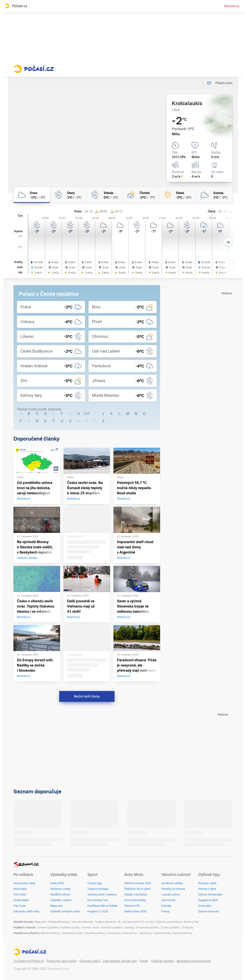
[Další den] (228, 242)
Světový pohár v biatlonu (102, 895)
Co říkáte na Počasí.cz (29, 961)
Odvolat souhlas (162, 961)
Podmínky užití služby (62, 961)
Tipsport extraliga (98, 889)
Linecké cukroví (171, 895)
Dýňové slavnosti (208, 911)
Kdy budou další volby (26, 911)
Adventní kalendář (82, 922)
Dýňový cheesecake (210, 895)
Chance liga (95, 883)
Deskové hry (130, 933)
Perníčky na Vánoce (173, 889)
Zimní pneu (114, 933)
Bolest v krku (191, 922)
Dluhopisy (187, 928)
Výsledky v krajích (61, 900)
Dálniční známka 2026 (138, 883)
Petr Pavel (20, 895)
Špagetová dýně (208, 900)
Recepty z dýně (207, 883)
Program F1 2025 (98, 911)
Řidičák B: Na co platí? (138, 889)
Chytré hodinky (162, 933)
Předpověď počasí (59, 922)
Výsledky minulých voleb (65, 911)
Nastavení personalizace (194, 961)
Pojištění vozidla (70, 928)
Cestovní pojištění (48, 928)
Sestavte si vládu (61, 889)
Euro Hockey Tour (98, 900)
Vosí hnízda (168, 900)
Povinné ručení (90, 928)
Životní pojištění (170, 928)
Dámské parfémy (95, 933)
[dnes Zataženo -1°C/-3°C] (32, 195)
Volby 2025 (57, 883)
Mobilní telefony (50, 933)
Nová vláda (20, 889)
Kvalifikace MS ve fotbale (102, 906)
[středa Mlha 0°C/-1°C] (105, 195)
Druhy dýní (205, 906)
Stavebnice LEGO (72, 933)
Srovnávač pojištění (147, 928)
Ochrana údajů (90, 961)
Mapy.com (40, 922)
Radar (144, 961)
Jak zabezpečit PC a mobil (138, 922)
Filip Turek (20, 906)
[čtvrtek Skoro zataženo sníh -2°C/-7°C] (141, 195)
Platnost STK (132, 906)
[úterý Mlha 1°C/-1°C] (68, 195)
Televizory (145, 933)
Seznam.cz (232, 6)
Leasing (129, 928)
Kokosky (166, 906)
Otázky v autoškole (136, 895)
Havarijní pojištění (112, 928)
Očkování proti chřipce (169, 922)
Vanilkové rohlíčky (172, 883)
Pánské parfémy (182, 933)
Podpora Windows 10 (107, 922)
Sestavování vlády (24, 883)
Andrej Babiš (21, 900)
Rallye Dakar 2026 (135, 911)
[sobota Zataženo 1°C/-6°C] (214, 195)
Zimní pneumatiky (135, 900)
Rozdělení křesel (60, 895)
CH (87, 414)
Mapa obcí (57, 906)
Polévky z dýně (207, 889)
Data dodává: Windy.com (120, 961)
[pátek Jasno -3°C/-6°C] (178, 195)
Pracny (166, 911)
